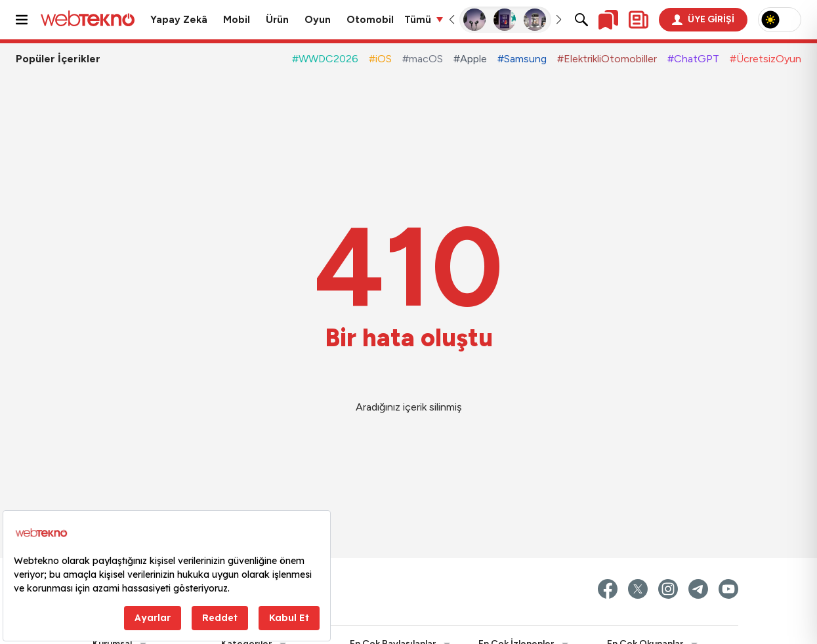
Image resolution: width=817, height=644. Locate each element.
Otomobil (370, 20)
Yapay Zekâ (179, 20)
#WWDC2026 (325, 59)
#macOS (423, 59)
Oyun (318, 20)
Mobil (237, 20)
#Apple (470, 59)
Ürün (277, 20)
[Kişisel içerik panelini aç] (639, 20)
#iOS (380, 59)
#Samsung (522, 59)
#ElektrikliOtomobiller (607, 59)
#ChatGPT (693, 59)
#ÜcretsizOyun (765, 59)
